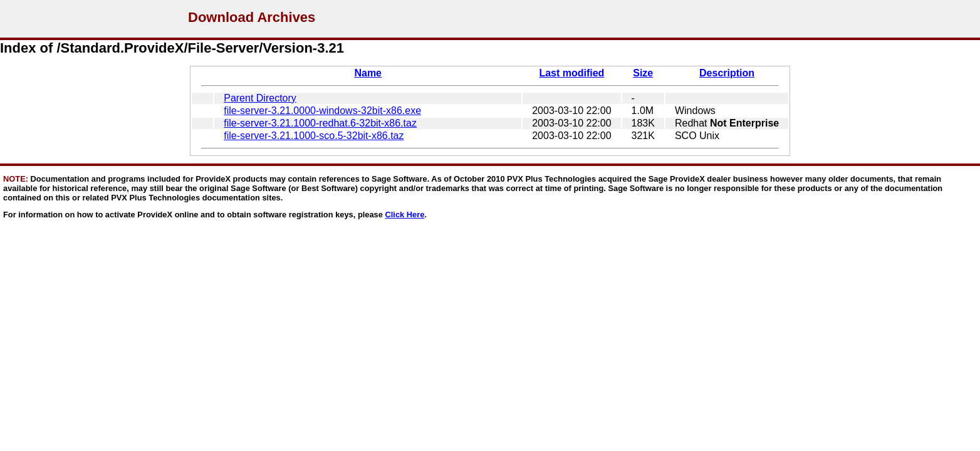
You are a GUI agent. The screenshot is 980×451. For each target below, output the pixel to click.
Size (643, 73)
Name (368, 73)
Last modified (571, 73)
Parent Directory (260, 98)
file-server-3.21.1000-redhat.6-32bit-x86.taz (320, 123)
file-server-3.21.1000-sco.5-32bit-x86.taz (314, 136)
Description (727, 73)
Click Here (405, 215)
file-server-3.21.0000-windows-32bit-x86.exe (322, 111)
